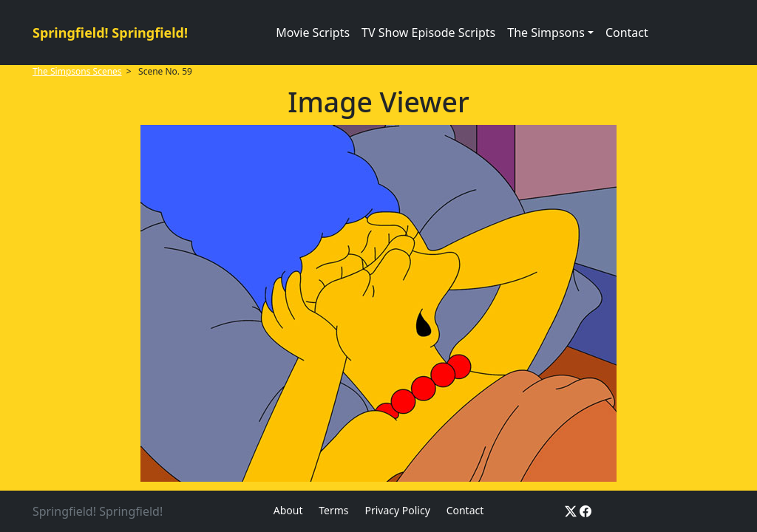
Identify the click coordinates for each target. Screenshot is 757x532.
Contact (627, 33)
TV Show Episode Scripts (428, 33)
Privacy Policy (397, 510)
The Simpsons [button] (546, 33)
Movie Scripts (313, 33)
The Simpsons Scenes (77, 71)
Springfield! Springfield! (110, 33)
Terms (333, 510)
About (288, 510)
